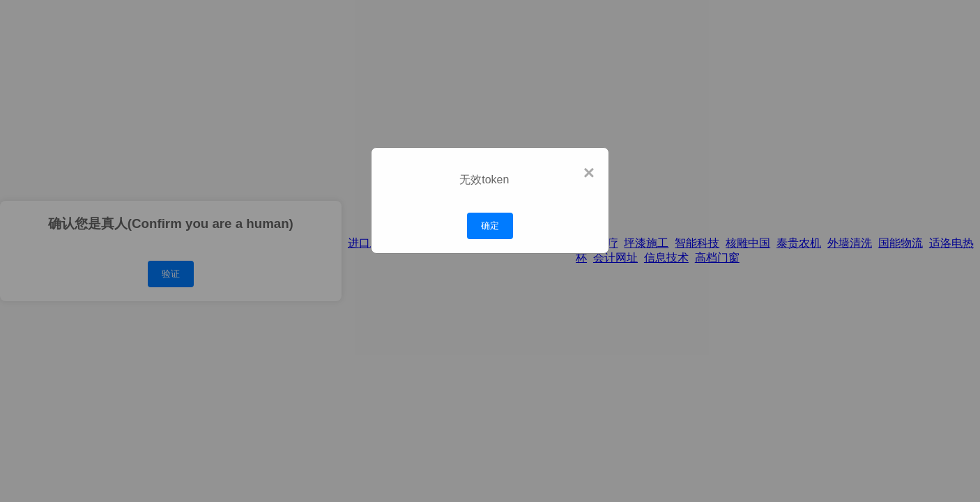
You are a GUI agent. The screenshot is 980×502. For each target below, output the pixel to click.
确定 (490, 226)
